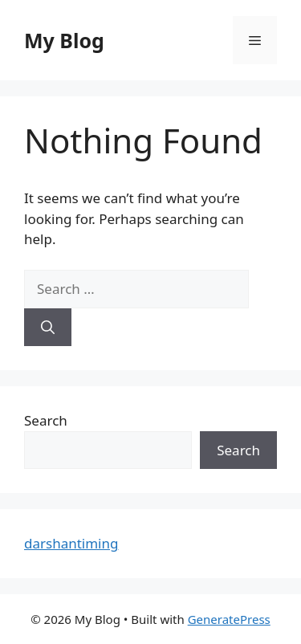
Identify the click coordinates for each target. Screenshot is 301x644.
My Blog (64, 40)
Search (46, 420)
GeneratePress (229, 619)
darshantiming (71, 543)
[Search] (48, 328)
